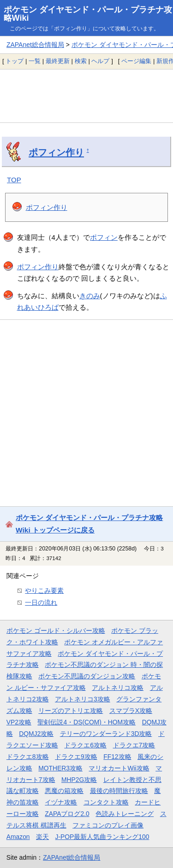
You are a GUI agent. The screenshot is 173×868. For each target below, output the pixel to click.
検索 (81, 61)
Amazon (18, 837)
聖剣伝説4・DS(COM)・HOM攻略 (86, 722)
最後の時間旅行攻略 (119, 791)
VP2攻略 (19, 722)
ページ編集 (136, 61)
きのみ (90, 296)
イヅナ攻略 (61, 802)
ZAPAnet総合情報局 (35, 45)
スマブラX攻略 (131, 711)
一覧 (35, 61)
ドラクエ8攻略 (28, 757)
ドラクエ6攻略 (85, 745)
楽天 (42, 837)
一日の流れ (41, 602)
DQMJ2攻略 (36, 734)
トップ (15, 61)
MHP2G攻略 (79, 780)
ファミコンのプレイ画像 (108, 825)
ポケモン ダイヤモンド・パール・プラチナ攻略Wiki (88, 14)
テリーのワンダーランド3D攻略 (106, 734)
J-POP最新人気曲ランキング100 (102, 837)
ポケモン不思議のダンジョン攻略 (87, 676)
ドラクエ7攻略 (134, 745)
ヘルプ (100, 61)
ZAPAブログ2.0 (67, 814)
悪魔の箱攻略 (64, 791)
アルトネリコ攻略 (118, 688)
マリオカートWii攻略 (119, 768)
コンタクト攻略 (106, 802)
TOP (14, 180)
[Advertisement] (86, 96)
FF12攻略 (117, 757)
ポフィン (104, 237)
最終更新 (58, 61)
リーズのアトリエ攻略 (71, 711)
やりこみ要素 (44, 590)
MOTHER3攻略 (60, 768)
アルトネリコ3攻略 (83, 699)
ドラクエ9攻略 (76, 757)
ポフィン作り (56, 152)
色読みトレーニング (125, 814)
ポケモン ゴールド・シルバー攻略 (56, 631)
